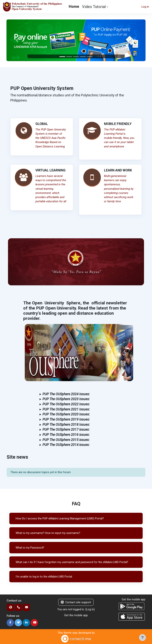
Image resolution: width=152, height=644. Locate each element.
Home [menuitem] (74, 6)
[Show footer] (142, 638)
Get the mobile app (76, 615)
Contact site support (76, 602)
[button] (17, 40)
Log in (145, 7)
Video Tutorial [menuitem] (94, 7)
